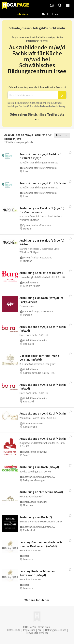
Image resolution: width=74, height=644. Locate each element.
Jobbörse (22, 14)
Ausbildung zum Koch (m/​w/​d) (39, 467)
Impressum (29, 630)
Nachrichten (50, 14)
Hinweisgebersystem (37, 633)
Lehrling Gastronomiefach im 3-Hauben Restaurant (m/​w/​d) (41, 544)
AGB (29, 106)
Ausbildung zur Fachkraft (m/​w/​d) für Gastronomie (42, 210)
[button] (68, 6)
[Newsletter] (52, 6)
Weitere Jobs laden (37, 600)
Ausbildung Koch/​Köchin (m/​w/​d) (41, 492)
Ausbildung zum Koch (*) (36, 517)
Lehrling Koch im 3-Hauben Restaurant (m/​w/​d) (37, 573)
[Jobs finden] (60, 6)
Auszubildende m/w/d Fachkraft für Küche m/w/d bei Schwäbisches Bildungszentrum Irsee (37, 59)
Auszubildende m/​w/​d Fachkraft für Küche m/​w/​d (41, 156)
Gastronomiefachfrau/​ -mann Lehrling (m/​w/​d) (39, 358)
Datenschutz (14, 630)
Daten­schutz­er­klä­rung (53, 106)
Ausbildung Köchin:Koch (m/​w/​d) (41, 273)
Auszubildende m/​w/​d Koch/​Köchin (43, 183)
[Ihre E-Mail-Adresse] (33, 95)
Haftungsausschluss (56, 630)
